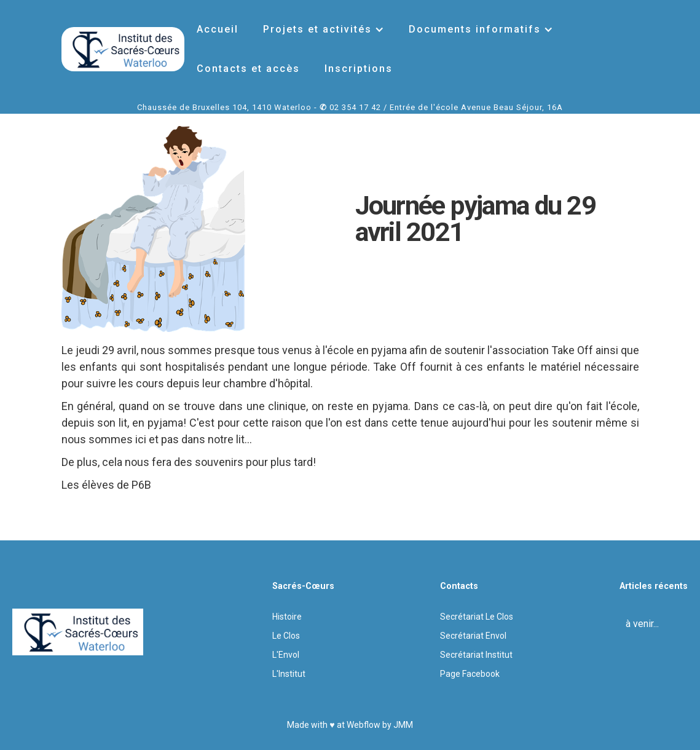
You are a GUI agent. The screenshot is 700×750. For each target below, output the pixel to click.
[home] (123, 49)
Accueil (218, 29)
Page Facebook (470, 674)
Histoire (287, 617)
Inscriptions (359, 69)
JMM (403, 725)
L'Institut (289, 674)
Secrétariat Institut (476, 655)
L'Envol (286, 655)
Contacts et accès (248, 69)
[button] (324, 30)
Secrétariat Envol (473, 636)
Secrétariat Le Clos (477, 617)
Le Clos (286, 636)
